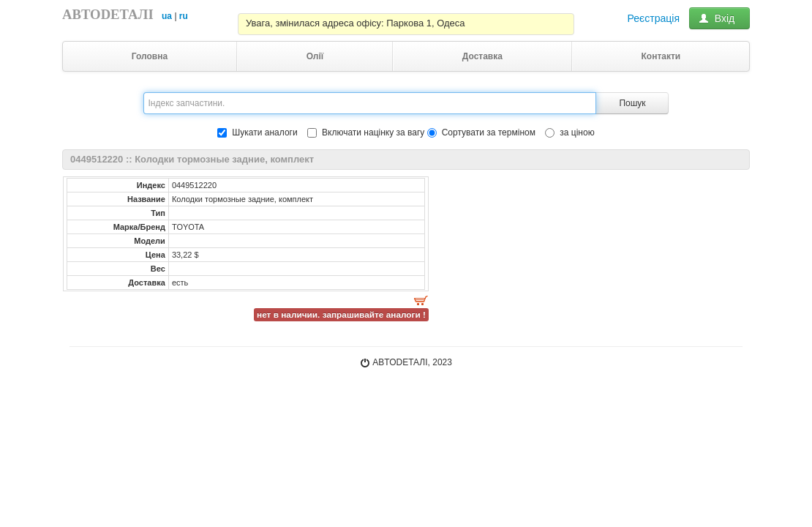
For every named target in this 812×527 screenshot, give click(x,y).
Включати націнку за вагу (373, 132)
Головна (150, 56)
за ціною (569, 132)
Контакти (661, 56)
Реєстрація (654, 18)
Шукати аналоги (257, 132)
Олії (315, 56)
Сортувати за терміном (481, 132)
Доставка (482, 56)
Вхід (719, 18)
